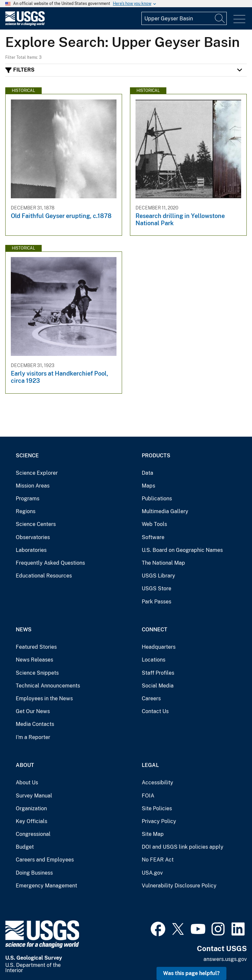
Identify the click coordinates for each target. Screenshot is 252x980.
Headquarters (159, 647)
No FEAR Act (158, 860)
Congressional (33, 834)
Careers (151, 698)
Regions (26, 511)
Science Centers (36, 524)
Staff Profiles (158, 673)
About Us (27, 783)
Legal (150, 765)
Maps (148, 486)
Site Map (153, 834)
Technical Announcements (48, 686)
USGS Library (158, 576)
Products (156, 456)
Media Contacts (35, 724)
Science (27, 456)
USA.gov (152, 873)
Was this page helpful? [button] (191, 973)
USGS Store (157, 588)
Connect (155, 630)
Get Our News (33, 711)
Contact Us (155, 711)
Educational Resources (44, 576)
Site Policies (157, 808)
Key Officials (31, 821)
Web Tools (154, 524)
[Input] (184, 18)
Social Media (158, 686)
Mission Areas (33, 486)
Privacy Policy (159, 821)
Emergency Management (46, 886)
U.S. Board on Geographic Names (182, 550)
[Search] (220, 18)
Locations (154, 660)
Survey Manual (34, 796)
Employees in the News (44, 698)
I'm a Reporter (33, 737)
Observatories (33, 537)
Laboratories (31, 550)
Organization (31, 808)
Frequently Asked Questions (50, 563)
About (25, 765)
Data (147, 473)
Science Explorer (37, 473)
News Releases (34, 660)
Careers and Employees (45, 860)
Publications (157, 499)
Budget (25, 847)
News (24, 630)
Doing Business (34, 873)
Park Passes (157, 602)
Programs (28, 499)
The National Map (163, 563)
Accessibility (157, 783)
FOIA (148, 796)
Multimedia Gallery (165, 511)
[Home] (25, 24)
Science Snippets (37, 673)
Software (153, 537)
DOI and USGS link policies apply (183, 847)
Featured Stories (36, 647)
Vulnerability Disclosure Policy (179, 886)
